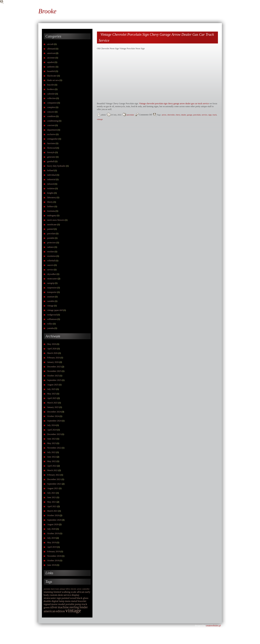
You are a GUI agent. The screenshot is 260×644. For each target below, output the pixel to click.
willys (50, 324)
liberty (50, 202)
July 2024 (52, 425)
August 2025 (53, 385)
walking (66, 592)
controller (86, 589)
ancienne (51, 58)
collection (52, 98)
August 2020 (53, 524)
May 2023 (52, 443)
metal (74, 601)
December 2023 (54, 434)
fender (84, 607)
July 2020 (52, 529)
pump (78, 604)
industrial (51, 179)
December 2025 (54, 367)
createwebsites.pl (213, 626)
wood (73, 598)
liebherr (51, 206)
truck (84, 604)
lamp (62, 601)
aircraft (50, 44)
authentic (51, 67)
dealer (184, 115)
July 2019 (52, 538)
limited (57, 592)
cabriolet (51, 94)
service (50, 270)
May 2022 (52, 461)
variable (51, 301)
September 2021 (54, 484)
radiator (51, 247)
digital (55, 601)
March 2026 (53, 353)
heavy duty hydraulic (56, 166)
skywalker (52, 274)
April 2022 (52, 466)
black (79, 598)
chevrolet (171, 115)
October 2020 (53, 515)
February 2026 (54, 358)
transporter (52, 292)
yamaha (51, 328)
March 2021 (53, 511)
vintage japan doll (55, 310)
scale (74, 592)
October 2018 (53, 561)
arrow (79, 589)
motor (55, 604)
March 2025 (53, 403)
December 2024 (54, 412)
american (51, 53)
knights (50, 193)
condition (51, 116)
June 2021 (52, 497)
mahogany (52, 216)
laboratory (52, 197)
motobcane (52, 225)
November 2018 (54, 556)
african (81, 592)
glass (86, 598)
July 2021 (52, 493)
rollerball (51, 261)
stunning (48, 592)
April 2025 (52, 398)
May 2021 (52, 502)
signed (47, 604)
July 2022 (52, 452)
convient (51, 125)
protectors (52, 243)
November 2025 (54, 371)
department (52, 130)
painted (50, 229)
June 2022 (52, 457)
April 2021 (52, 506)
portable (51, 238)
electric (74, 589)
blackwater (52, 76)
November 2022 (54, 448)
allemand (51, 49)
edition (60, 611)
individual (52, 175)
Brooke (47, 11)
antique (62, 589)
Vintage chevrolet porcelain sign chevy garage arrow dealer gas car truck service (174, 104)
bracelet (51, 85)
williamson (52, 319)
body (46, 595)
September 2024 (54, 421)
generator (51, 157)
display (76, 595)
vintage (50, 306)
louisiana (51, 211)
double (47, 601)
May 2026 (52, 344)
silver (54, 607)
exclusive (51, 134)
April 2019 (52, 547)
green (47, 607)
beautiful (51, 71)
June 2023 (52, 439)
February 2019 (54, 551)
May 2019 (52, 542)
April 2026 (52, 349)
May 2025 (52, 394)
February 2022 (54, 475)
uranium (51, 297)
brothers (51, 89)
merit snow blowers (56, 220)
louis (57, 589)
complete (51, 107)
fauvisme (51, 143)
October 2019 (53, 533)
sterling (74, 607)
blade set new (53, 80)
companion (52, 103)
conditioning (53, 121)
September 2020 (54, 520)
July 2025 (52, 389)
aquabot (51, 62)
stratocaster (52, 279)
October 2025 (53, 376)
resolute (51, 252)
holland (51, 170)
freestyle (51, 152)
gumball (51, 161)
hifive (68, 589)
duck (53, 589)
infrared (51, 184)
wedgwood (52, 315)
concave (51, 112)
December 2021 (54, 479)
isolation (51, 188)
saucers (50, 265)
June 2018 (52, 565)
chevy (178, 115)
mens (68, 601)
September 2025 (54, 380)
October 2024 (53, 416)
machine (63, 607)
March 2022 (53, 470)
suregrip (51, 283)
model (61, 604)
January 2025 (53, 407)
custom (53, 595)
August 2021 (53, 488)
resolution (52, 256)
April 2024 (52, 430)
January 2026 (53, 362)
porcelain (51, 234)
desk (60, 595)
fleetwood (52, 148)
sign (59, 598)
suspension (52, 288)
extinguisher (53, 139)
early (88, 592)
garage (190, 115)
